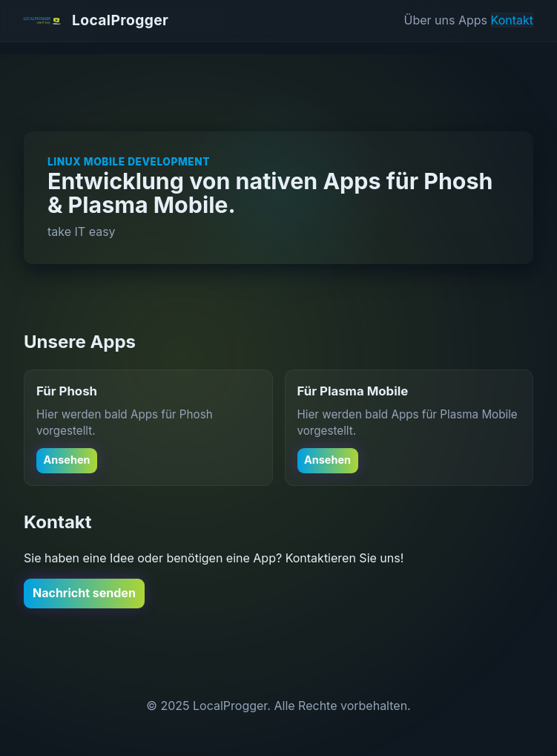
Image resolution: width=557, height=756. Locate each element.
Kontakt (512, 20)
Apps (473, 20)
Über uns (430, 20)
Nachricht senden (84, 593)
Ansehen (67, 460)
